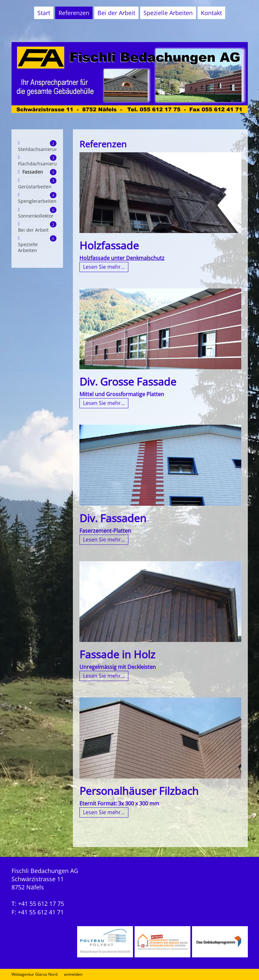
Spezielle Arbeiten (168, 13)
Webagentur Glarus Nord (34, 974)
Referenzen (74, 13)
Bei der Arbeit (116, 13)
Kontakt (211, 13)
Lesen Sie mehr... (104, 267)
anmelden (73, 974)
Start (44, 13)
